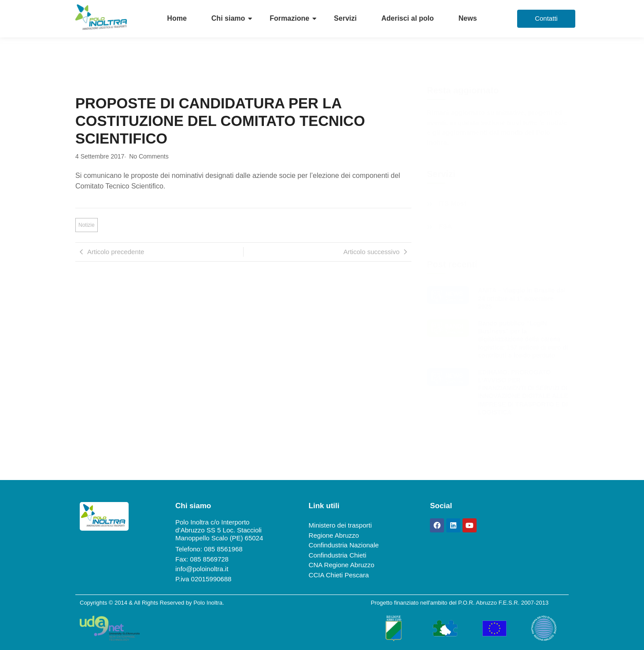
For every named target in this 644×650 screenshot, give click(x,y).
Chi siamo (228, 18)
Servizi (345, 18)
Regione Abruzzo (334, 535)
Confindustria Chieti (338, 555)
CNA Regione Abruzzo (342, 565)
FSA (445, 226)
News (468, 18)
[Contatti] (546, 19)
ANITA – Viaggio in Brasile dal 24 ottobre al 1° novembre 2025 (522, 298)
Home (177, 18)
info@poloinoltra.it (202, 569)
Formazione (289, 18)
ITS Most (453, 203)
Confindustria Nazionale (344, 545)
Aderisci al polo (408, 18)
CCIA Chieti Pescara (339, 575)
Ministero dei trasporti (340, 525)
